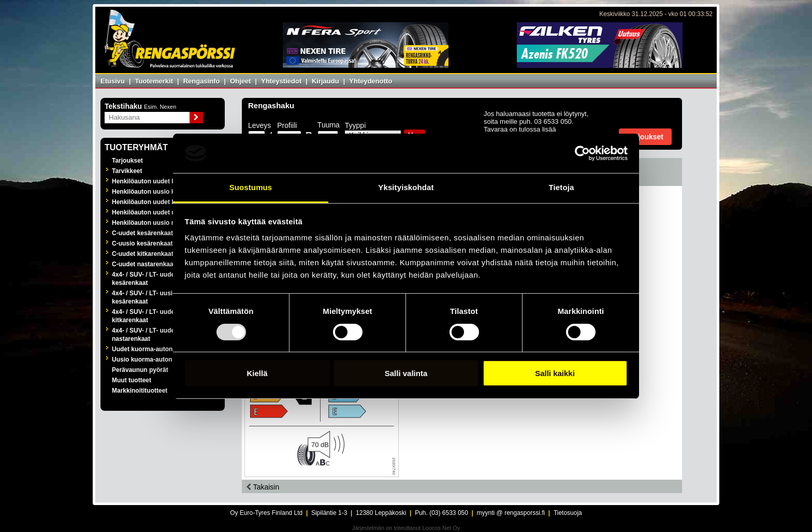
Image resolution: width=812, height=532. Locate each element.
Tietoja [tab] (562, 187)
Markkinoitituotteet (140, 391)
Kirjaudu (325, 81)
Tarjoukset (127, 161)
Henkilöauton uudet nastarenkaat (161, 212)
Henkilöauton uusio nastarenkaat (161, 223)
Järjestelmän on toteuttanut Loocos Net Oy (406, 528)
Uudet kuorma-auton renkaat (154, 349)
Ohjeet (240, 81)
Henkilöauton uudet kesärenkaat (160, 181)
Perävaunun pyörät (140, 370)
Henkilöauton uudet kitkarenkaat (160, 202)
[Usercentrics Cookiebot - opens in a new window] (582, 153)
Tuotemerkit (154, 81)
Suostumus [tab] (251, 187)
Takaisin (263, 487)
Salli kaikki (555, 373)
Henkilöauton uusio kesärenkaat (160, 192)
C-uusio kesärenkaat (142, 243)
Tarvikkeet (127, 171)
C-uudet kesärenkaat (142, 233)
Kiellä (257, 373)
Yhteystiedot (281, 81)
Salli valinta (406, 373)
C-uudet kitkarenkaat (143, 254)
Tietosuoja (568, 513)
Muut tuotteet (132, 380)
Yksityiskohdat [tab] (406, 187)
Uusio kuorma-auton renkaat (154, 360)
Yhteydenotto (371, 81)
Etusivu (113, 81)
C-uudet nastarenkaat (144, 264)
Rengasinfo (202, 81)
